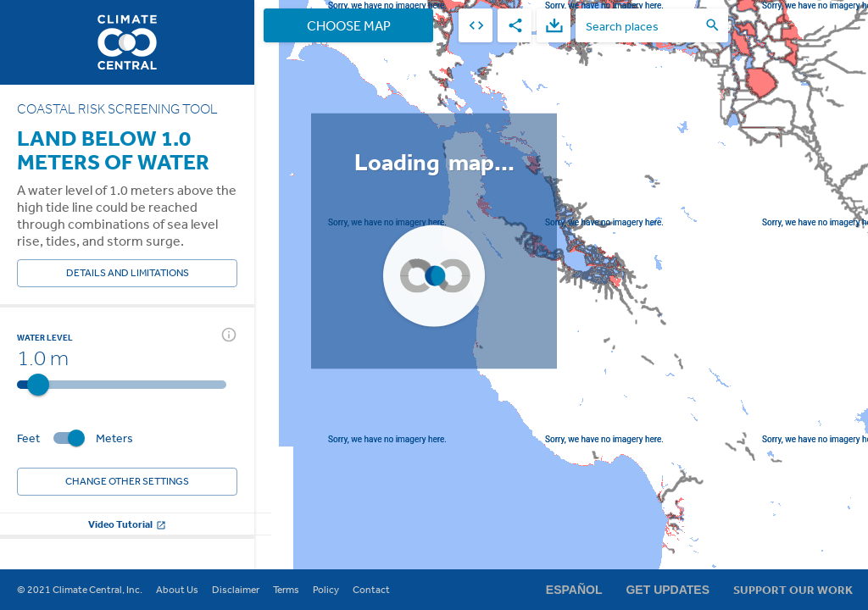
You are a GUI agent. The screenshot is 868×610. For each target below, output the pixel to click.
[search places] (642, 26)
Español (574, 590)
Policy (326, 590)
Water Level (45, 337)
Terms (286, 590)
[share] (515, 25)
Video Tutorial (127, 524)
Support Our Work (793, 590)
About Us (177, 590)
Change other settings (127, 482)
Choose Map (348, 25)
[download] (554, 25)
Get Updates (668, 590)
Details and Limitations (127, 273)
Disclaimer (236, 590)
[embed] (476, 25)
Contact (371, 590)
